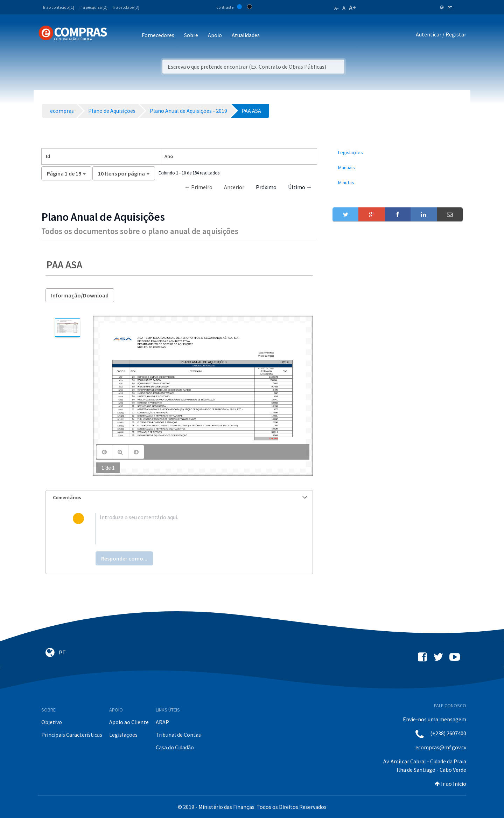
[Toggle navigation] (117, 36)
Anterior (234, 187)
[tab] (179, 498)
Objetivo (52, 722)
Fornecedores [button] (158, 35)
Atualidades (246, 35)
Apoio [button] (215, 35)
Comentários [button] (180, 497)
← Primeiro (198, 187)
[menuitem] (398, 153)
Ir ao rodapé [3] (126, 7)
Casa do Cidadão (175, 747)
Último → (300, 187)
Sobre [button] (191, 35)
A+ (352, 8)
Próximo (266, 187)
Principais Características (72, 735)
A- (337, 8)
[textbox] (191, 529)
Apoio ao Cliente (129, 722)
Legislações (123, 735)
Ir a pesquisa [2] (93, 7)
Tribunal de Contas (178, 735)
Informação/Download (80, 295)
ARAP (162, 722)
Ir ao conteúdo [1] (59, 7)
